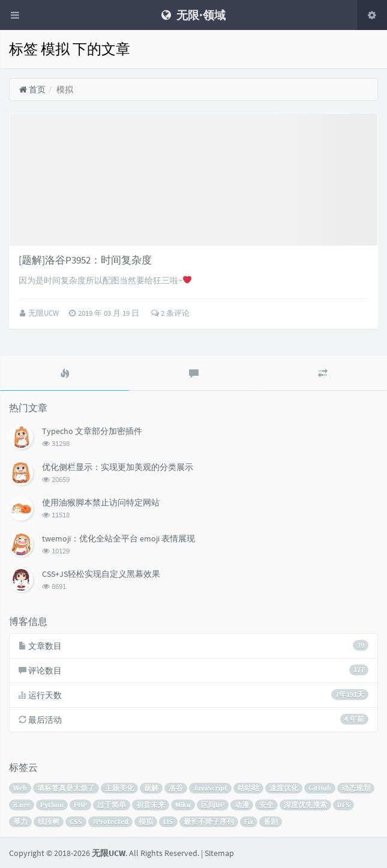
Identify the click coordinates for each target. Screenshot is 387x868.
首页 (32, 89)
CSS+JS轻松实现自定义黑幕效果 (101, 574)
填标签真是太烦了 (66, 788)
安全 (266, 805)
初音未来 (151, 805)
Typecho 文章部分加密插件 (92, 431)
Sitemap (219, 853)
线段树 (49, 821)
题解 (151, 788)
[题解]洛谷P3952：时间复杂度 (85, 260)
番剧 (271, 821)
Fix (249, 821)
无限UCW (44, 313)
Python (52, 805)
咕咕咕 (248, 788)
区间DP (213, 805)
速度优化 (284, 788)
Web (20, 788)
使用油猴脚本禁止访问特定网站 (101, 502)
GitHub (320, 788)
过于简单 (112, 805)
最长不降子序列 (209, 821)
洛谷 (176, 788)
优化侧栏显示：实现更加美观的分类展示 (118, 467)
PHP (80, 805)
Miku (183, 805)
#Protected (110, 821)
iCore (22, 805)
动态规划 (356, 788)
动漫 (242, 805)
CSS (76, 821)
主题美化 (119, 788)
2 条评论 (170, 313)
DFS (343, 805)
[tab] (64, 373)
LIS (168, 821)
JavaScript (210, 788)
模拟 (146, 821)
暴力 (20, 821)
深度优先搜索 (305, 805)
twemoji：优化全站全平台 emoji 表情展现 (118, 538)
